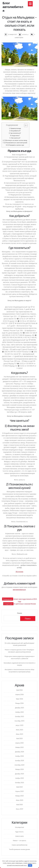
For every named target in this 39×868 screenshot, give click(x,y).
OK (30, 865)
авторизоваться (19, 589)
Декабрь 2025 (20, 708)
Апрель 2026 (19, 694)
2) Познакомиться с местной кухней (16, 143)
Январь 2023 (20, 796)
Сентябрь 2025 (19, 721)
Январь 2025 (20, 747)
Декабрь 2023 (20, 774)
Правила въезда (16, 128)
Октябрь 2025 (19, 716)
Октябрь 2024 (19, 761)
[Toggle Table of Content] (25, 125)
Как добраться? (16, 131)
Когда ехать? (16, 135)
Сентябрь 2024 (19, 765)
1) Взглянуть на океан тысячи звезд (16, 140)
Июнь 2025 (19, 734)
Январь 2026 (20, 703)
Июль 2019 (19, 809)
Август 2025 (19, 725)
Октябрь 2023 (19, 783)
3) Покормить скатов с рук (16, 145)
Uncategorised (19, 827)
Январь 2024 (20, 769)
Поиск (19, 613)
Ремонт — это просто (19, 841)
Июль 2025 (19, 730)
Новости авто (19, 836)
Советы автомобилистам (20, 845)
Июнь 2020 (19, 800)
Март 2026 (19, 699)
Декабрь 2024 (20, 752)
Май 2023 (19, 787)
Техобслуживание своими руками (19, 849)
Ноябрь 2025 (19, 712)
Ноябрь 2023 (19, 778)
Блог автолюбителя (13, 7)
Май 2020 (19, 805)
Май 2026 (19, 690)
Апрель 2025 (19, 743)
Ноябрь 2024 (19, 756)
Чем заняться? (16, 138)
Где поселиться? (16, 133)
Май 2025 (19, 738)
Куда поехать (19, 832)
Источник (19, 572)
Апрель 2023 (19, 791)
